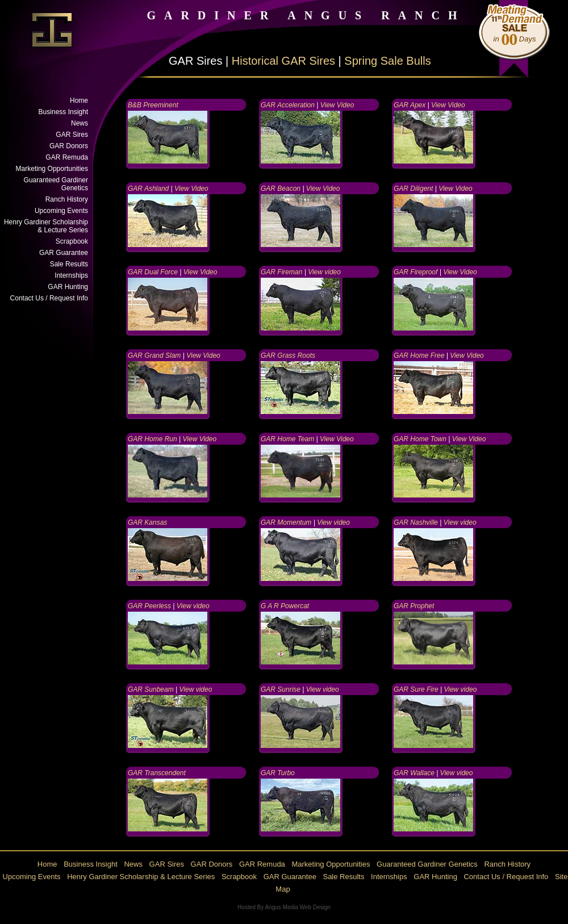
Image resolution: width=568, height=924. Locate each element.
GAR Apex (410, 105)
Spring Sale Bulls (387, 61)
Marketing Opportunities (52, 169)
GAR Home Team (287, 439)
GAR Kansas (147, 522)
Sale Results (69, 264)
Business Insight (63, 112)
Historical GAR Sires (283, 61)
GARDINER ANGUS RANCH (306, 15)
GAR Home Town (420, 439)
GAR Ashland (148, 189)
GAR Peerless (149, 606)
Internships (71, 275)
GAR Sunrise (281, 689)
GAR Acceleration (288, 105)
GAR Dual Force (153, 272)
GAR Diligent (413, 189)
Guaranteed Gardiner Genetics (56, 184)
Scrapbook (72, 241)
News (80, 123)
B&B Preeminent (153, 105)
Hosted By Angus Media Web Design (284, 907)
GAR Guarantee (64, 253)
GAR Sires (72, 135)
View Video (337, 105)
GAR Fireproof (415, 272)
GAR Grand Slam (154, 356)
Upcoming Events (61, 211)
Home (79, 101)
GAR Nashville (416, 522)
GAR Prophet (414, 606)
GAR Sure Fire (416, 689)
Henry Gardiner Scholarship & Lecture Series (46, 226)
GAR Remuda (67, 157)
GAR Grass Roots (288, 356)
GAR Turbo (278, 773)
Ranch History (67, 199)
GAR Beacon (281, 189)
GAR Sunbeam (151, 689)
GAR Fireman (281, 272)
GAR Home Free (419, 356)
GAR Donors (69, 146)
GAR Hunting (68, 287)
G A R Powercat (285, 606)
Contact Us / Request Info (49, 298)
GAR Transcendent (157, 773)
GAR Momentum (286, 522)
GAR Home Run (153, 439)
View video (324, 272)
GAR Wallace (415, 773)
